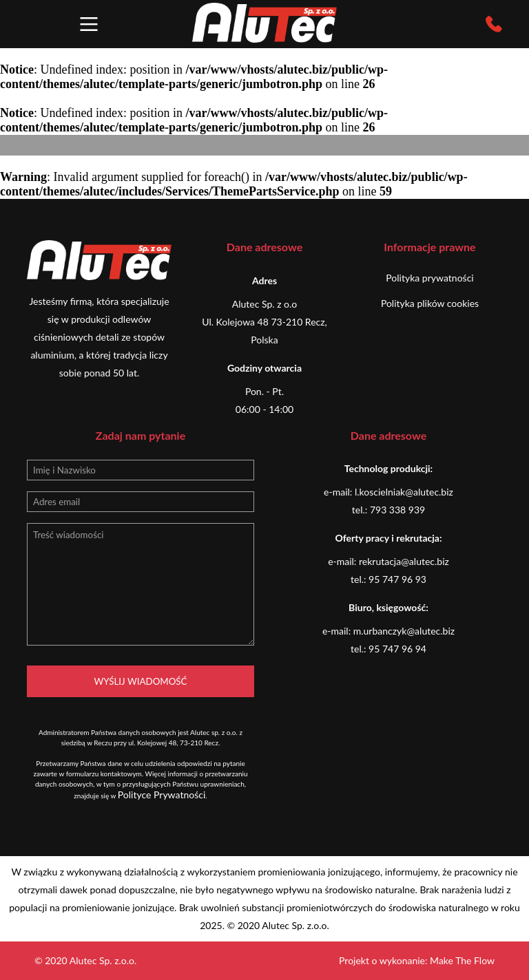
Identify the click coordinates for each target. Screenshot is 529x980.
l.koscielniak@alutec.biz (404, 492)
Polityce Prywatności (162, 795)
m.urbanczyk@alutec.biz (404, 631)
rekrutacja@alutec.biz (404, 561)
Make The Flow (462, 960)
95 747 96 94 (397, 649)
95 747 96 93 (397, 579)
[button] (89, 24)
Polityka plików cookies (430, 303)
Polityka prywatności (429, 278)
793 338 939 (397, 510)
